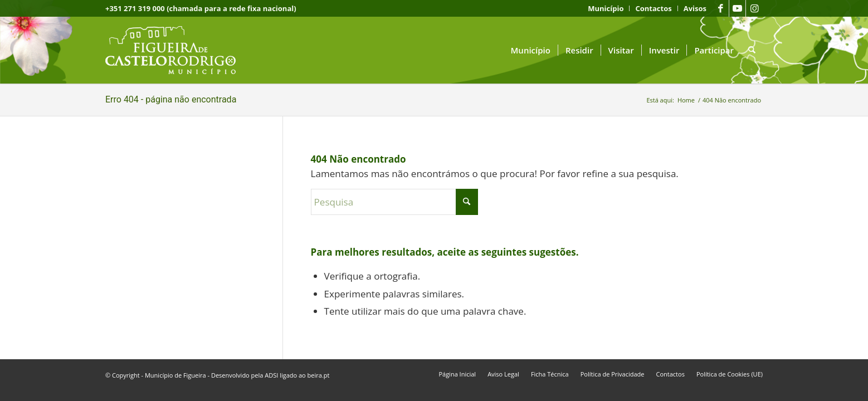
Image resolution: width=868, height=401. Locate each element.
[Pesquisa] (752, 50)
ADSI (271, 375)
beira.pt (319, 375)
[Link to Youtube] (737, 8)
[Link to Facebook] (721, 8)
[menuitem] (606, 8)
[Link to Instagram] (754, 8)
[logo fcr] (179, 50)
